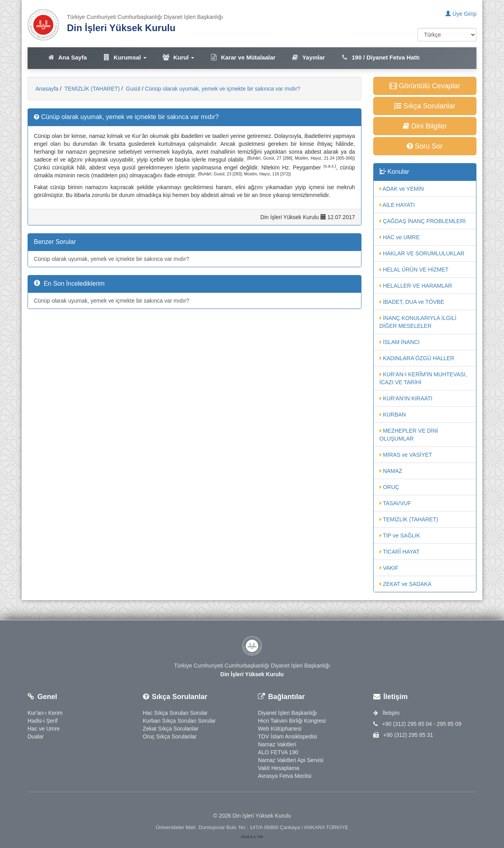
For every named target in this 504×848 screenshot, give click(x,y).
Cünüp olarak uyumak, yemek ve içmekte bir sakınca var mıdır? (223, 89)
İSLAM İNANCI (400, 342)
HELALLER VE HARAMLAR (416, 286)
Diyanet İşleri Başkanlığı (287, 713)
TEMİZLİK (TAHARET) (91, 89)
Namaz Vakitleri (277, 744)
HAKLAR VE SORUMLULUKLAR (422, 253)
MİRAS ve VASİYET (406, 455)
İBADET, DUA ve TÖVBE (412, 302)
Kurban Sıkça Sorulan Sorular (179, 721)
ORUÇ (389, 487)
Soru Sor (425, 146)
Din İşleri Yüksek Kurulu (121, 28)
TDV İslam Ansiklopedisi (287, 736)
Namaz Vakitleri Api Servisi (291, 760)
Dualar (36, 736)
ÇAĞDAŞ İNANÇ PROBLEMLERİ (423, 221)
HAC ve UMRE (400, 237)
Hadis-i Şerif (43, 721)
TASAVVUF (395, 503)
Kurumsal (125, 57)
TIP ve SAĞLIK (400, 536)
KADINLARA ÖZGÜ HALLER (417, 358)
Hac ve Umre (44, 729)
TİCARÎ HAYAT (400, 552)
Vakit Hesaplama (279, 768)
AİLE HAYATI (397, 205)
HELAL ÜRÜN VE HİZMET (414, 270)
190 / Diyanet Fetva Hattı (380, 57)
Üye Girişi (461, 14)
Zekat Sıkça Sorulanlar (171, 729)
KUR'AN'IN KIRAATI (406, 398)
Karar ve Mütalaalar (243, 57)
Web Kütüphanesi (280, 729)
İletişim (386, 713)
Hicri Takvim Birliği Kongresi (292, 721)
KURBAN (393, 415)
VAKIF (389, 568)
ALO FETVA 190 (278, 752)
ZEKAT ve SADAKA (406, 584)
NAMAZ (391, 471)
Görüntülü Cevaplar (425, 86)
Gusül (132, 89)
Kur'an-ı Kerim (45, 713)
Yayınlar (308, 57)
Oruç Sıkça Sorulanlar (170, 736)
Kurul (178, 57)
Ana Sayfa (67, 57)
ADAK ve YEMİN (402, 189)
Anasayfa (47, 89)
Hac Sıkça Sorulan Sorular (175, 713)
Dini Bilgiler (425, 126)
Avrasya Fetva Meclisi (285, 776)
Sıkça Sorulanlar (425, 106)
